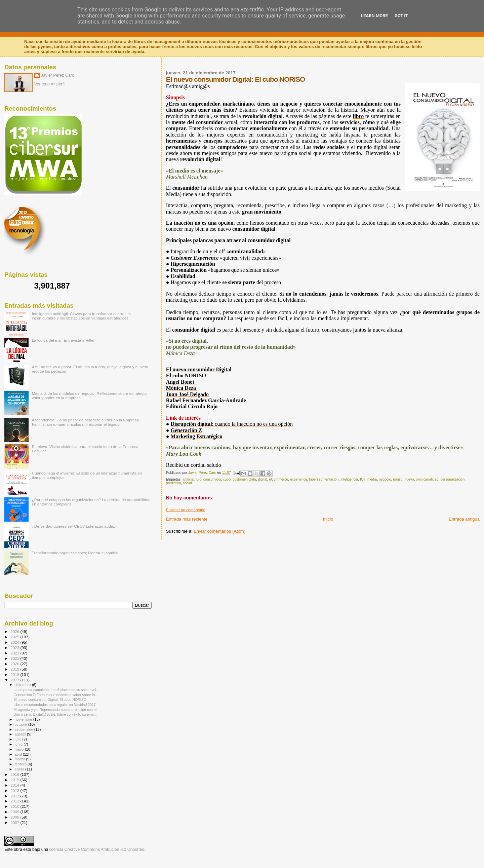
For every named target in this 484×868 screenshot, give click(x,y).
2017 (15, 680)
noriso (398, 479)
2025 (15, 637)
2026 (15, 631)
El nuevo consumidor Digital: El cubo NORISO (50, 700)
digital (263, 479)
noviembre (24, 719)
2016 (15, 774)
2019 (15, 669)
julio (19, 739)
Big (199, 479)
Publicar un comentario (186, 510)
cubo (227, 479)
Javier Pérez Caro (58, 75)
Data (252, 479)
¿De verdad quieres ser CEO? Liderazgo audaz (74, 526)
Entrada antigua (464, 519)
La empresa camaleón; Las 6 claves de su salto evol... (56, 690)
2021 (15, 658)
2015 (15, 780)
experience (299, 479)
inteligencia (349, 479)
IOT (363, 479)
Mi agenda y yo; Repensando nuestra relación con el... (56, 710)
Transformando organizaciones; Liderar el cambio (75, 553)
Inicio (328, 519)
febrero (21, 764)
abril (19, 754)
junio (19, 744)
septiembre (25, 729)
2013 (15, 790)
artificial (188, 479)
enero (20, 769)
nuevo (409, 479)
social (187, 483)
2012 (15, 796)
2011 (15, 801)
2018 (15, 674)
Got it (401, 16)
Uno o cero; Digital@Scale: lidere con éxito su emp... (55, 714)
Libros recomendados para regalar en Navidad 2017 (55, 705)
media (372, 479)
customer (240, 479)
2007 (15, 822)
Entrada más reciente (187, 519)
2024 (15, 642)
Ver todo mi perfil (50, 84)
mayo (20, 749)
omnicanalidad (427, 479)
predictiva (173, 483)
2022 (15, 653)
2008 (15, 817)
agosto (21, 734)
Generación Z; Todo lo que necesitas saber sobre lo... (56, 695)
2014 (15, 785)
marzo (21, 759)
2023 (15, 648)
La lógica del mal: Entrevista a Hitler (63, 340)
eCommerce (279, 479)
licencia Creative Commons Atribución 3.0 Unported (97, 850)
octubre (22, 724)
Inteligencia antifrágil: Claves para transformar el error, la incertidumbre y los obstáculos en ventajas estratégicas (81, 316)
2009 (15, 812)
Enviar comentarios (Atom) (219, 531)
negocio (385, 479)
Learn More (374, 16)
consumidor (212, 479)
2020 (15, 664)
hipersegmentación (324, 479)
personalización (452, 479)
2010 (15, 806)
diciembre (23, 685)
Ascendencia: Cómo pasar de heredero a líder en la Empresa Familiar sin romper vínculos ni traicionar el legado (86, 422)
